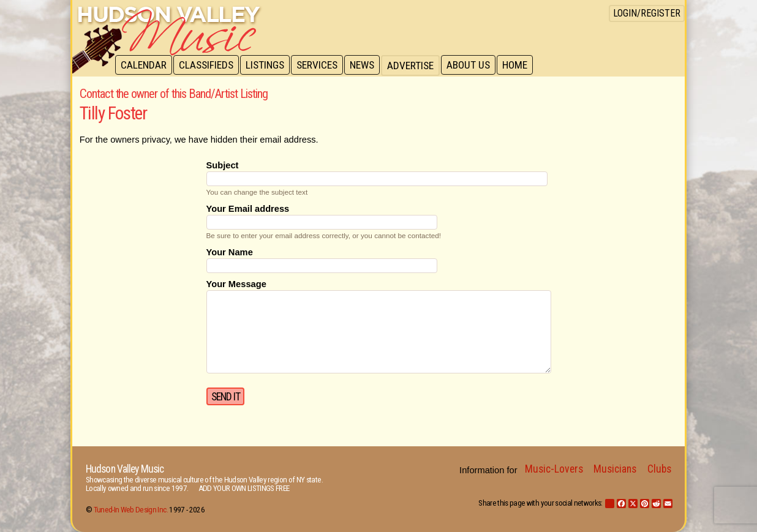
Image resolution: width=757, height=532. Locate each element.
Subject (223, 165)
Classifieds (208, 66)
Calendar (144, 66)
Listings (268, 66)
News (367, 66)
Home (523, 66)
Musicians (615, 469)
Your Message (236, 284)
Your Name (230, 252)
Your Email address (248, 209)
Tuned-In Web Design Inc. (131, 510)
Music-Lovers (554, 469)
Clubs (659, 469)
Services (321, 66)
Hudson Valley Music (125, 469)
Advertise (416, 66)
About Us (475, 66)
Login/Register (647, 13)
